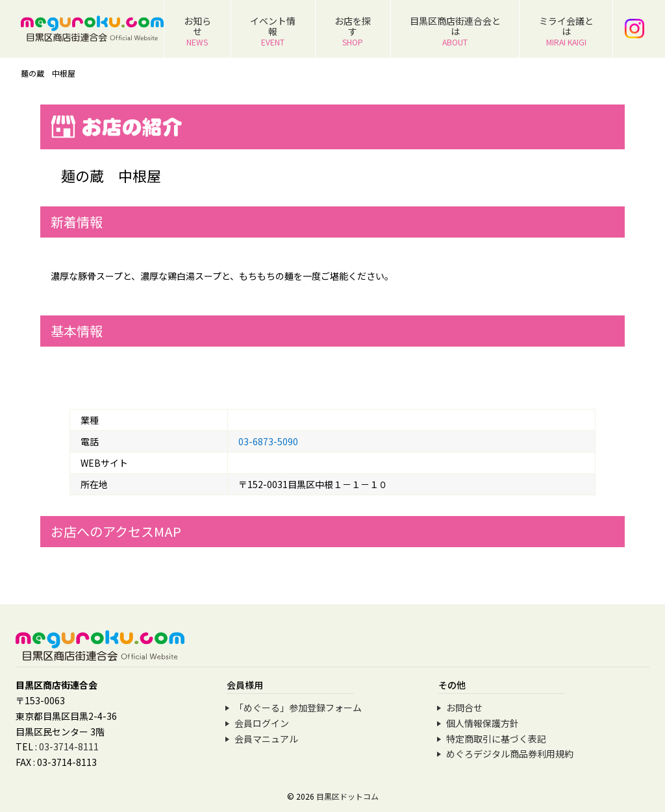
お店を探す (353, 31)
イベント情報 (273, 31)
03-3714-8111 (69, 746)
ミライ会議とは (566, 31)
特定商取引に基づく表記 (496, 739)
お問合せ (464, 707)
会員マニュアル (266, 739)
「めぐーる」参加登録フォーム (298, 707)
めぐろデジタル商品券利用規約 (510, 754)
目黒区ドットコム (347, 796)
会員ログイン (262, 723)
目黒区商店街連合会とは (455, 31)
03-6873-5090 (268, 441)
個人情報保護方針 (483, 723)
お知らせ (197, 31)
